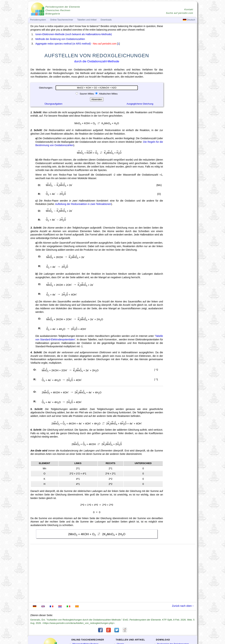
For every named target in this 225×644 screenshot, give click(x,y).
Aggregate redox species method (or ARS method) (63, 44)
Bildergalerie (53, 14)
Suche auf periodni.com (179, 13)
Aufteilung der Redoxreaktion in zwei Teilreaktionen (83, 204)
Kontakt (189, 10)
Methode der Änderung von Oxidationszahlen (60, 39)
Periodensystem (38, 20)
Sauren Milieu (87, 94)
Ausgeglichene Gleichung (140, 104)
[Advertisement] (181, 122)
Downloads (106, 20)
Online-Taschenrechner (62, 20)
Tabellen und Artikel (87, 20)
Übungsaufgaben (53, 104)
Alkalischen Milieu (108, 94)
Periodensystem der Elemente (63, 7)
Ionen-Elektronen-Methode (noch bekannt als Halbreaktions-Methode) (74, 34)
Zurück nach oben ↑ (183, 606)
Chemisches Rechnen (58, 10)
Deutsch (189, 20)
